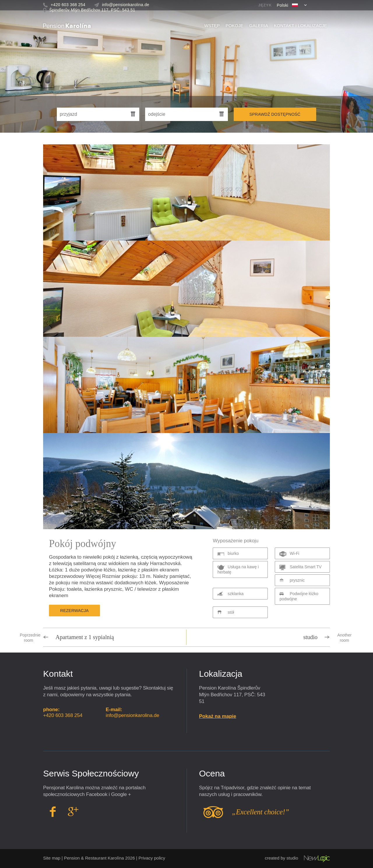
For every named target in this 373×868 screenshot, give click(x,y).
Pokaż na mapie (218, 716)
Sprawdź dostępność (275, 114)
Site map (52, 858)
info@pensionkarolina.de (132, 715)
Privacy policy (152, 858)
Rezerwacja (75, 611)
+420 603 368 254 (63, 715)
